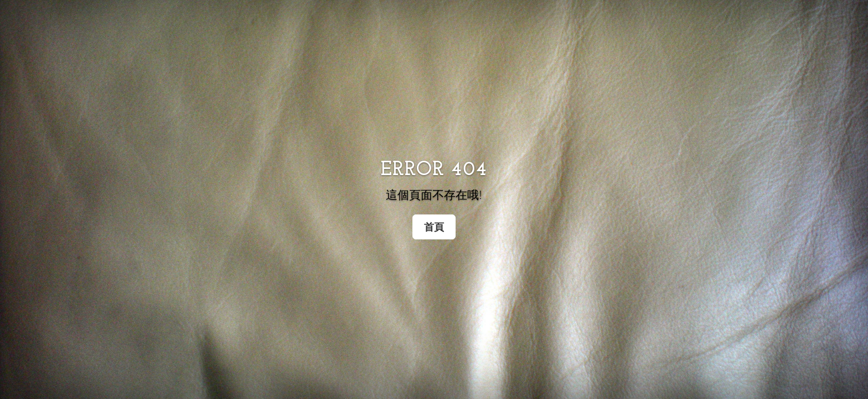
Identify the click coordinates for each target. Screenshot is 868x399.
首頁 (434, 227)
